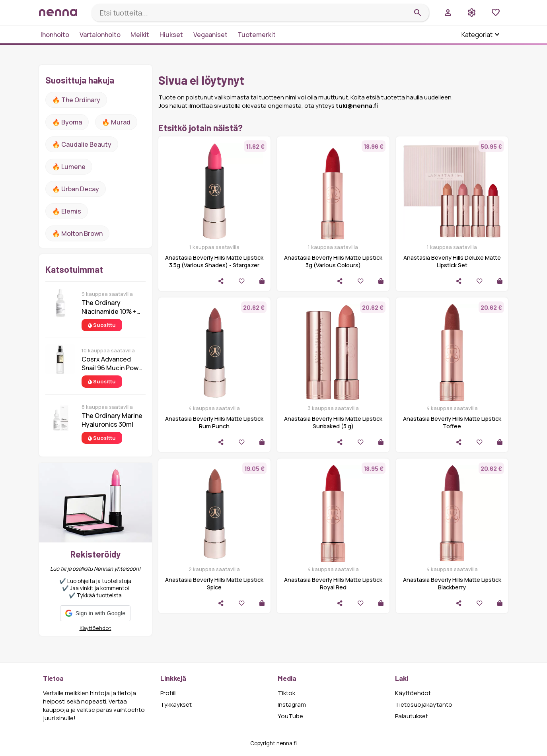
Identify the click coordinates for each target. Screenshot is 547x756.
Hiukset (171, 35)
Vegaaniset (210, 35)
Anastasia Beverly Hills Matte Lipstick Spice (214, 583)
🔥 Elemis (67, 211)
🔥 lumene (69, 167)
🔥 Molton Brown (77, 233)
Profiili (168, 693)
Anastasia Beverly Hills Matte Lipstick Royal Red (333, 583)
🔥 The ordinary (76, 100)
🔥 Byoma (67, 122)
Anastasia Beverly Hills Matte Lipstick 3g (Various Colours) (333, 261)
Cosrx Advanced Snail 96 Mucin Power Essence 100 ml (113, 363)
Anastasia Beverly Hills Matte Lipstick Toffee (452, 422)
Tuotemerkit (257, 35)
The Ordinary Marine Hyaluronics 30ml (112, 420)
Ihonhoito (55, 35)
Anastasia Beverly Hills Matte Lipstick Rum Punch (214, 422)
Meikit (140, 35)
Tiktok (286, 693)
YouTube (290, 716)
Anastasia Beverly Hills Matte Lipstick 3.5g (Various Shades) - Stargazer (214, 261)
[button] (95, 613)
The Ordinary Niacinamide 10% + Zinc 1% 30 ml (109, 307)
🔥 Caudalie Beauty (82, 144)
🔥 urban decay (76, 189)
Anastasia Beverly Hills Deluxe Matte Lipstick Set (452, 261)
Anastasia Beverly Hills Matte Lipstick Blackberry (452, 583)
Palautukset (412, 716)
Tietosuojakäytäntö (424, 704)
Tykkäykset (176, 704)
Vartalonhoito (100, 35)
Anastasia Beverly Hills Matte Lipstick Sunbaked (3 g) (333, 422)
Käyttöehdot (95, 628)
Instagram (292, 704)
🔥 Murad (116, 122)
